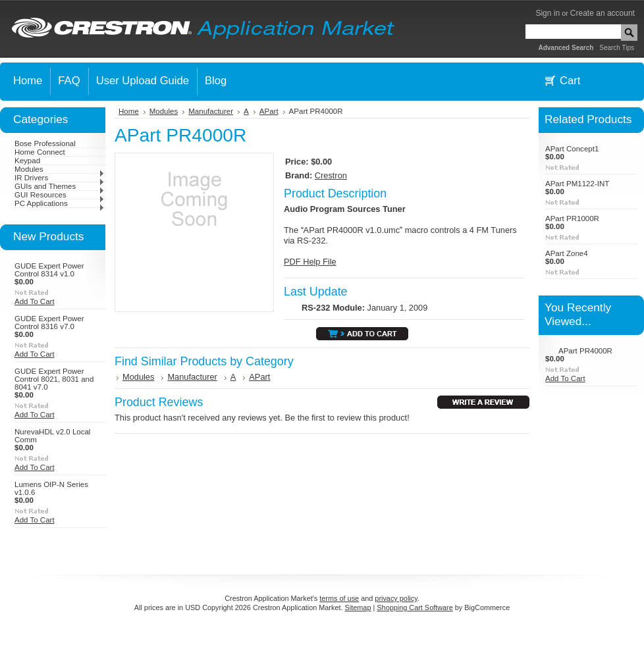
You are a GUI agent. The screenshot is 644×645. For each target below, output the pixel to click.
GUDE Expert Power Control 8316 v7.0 (49, 322)
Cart (570, 81)
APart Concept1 (572, 149)
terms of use (339, 598)
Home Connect (40, 152)
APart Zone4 (567, 253)
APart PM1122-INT (577, 184)
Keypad (27, 161)
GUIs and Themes (60, 186)
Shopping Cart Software (415, 607)
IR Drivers (60, 178)
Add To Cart (35, 301)
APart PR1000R (572, 219)
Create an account (603, 13)
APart (269, 111)
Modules (60, 169)
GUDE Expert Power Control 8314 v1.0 (49, 270)
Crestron (331, 175)
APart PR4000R (585, 351)
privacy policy (396, 598)
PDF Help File (310, 262)
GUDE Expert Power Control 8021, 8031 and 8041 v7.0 (54, 379)
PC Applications (60, 203)
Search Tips (617, 48)
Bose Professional (45, 143)
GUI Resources (60, 195)
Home (129, 111)
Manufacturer (211, 111)
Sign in (548, 13)
